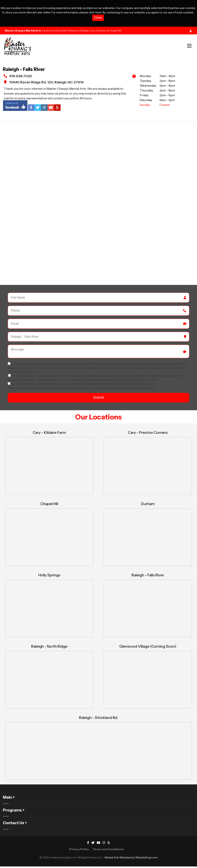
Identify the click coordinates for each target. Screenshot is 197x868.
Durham (148, 505)
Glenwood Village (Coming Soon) (148, 648)
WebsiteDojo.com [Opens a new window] (146, 859)
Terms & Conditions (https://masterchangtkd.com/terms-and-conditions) (93, 385)
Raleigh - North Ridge (49, 648)
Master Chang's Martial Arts (23, 31)
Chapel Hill (49, 505)
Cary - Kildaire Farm (49, 434)
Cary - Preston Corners (148, 434)
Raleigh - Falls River (148, 577)
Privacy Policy (79, 851)
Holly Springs (49, 577)
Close (98, 18)
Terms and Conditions (108, 851)
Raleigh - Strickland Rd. (98, 719)
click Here (95, 12)
